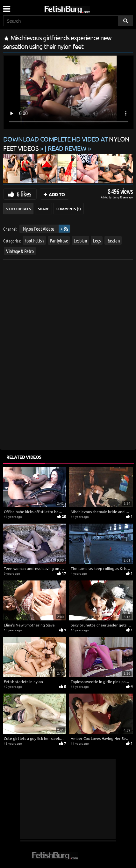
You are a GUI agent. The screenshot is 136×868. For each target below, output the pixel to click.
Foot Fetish (34, 240)
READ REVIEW (67, 148)
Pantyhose (59, 240)
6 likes (24, 194)
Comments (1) (69, 209)
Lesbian (80, 240)
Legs (97, 240)
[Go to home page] (79, 8)
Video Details (18, 209)
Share (43, 209)
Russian (113, 240)
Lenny (116, 197)
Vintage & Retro (20, 251)
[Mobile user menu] (6, 7)
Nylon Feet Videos (39, 229)
